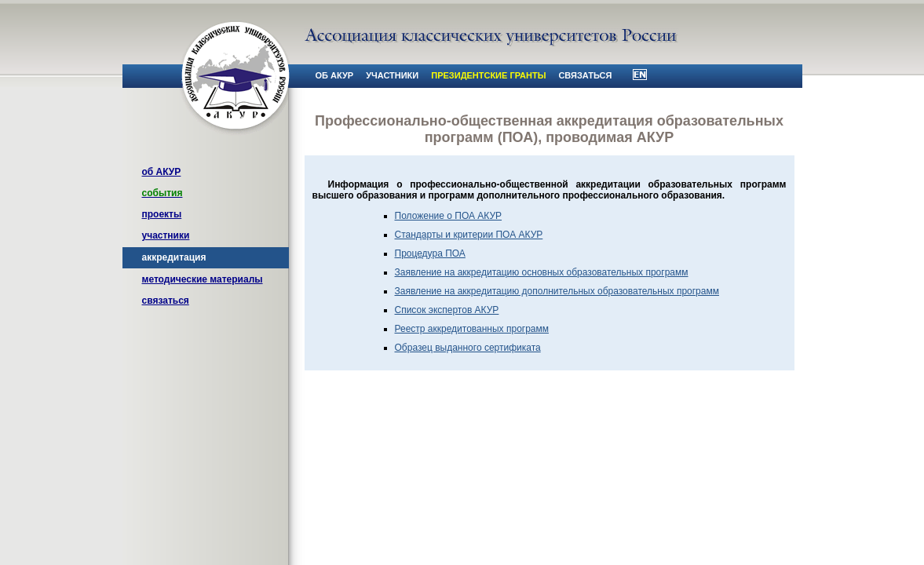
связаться (166, 301)
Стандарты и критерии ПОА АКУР (469, 235)
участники (166, 235)
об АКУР (162, 172)
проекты (162, 214)
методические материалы (203, 279)
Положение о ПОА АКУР (449, 216)
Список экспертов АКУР (447, 310)
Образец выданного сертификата (468, 348)
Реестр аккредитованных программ (472, 329)
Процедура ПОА (430, 253)
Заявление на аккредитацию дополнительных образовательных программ (557, 291)
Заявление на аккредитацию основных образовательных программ (542, 272)
